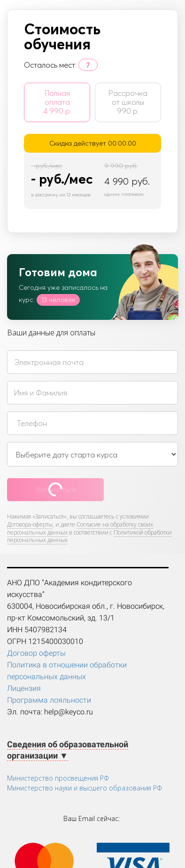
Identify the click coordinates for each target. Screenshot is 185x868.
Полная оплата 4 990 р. (57, 102)
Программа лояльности (49, 700)
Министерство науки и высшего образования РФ (85, 788)
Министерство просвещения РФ (58, 778)
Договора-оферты (30, 524)
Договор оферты (36, 653)
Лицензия (24, 688)
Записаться (55, 489)
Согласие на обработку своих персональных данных (80, 528)
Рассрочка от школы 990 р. (128, 102)
